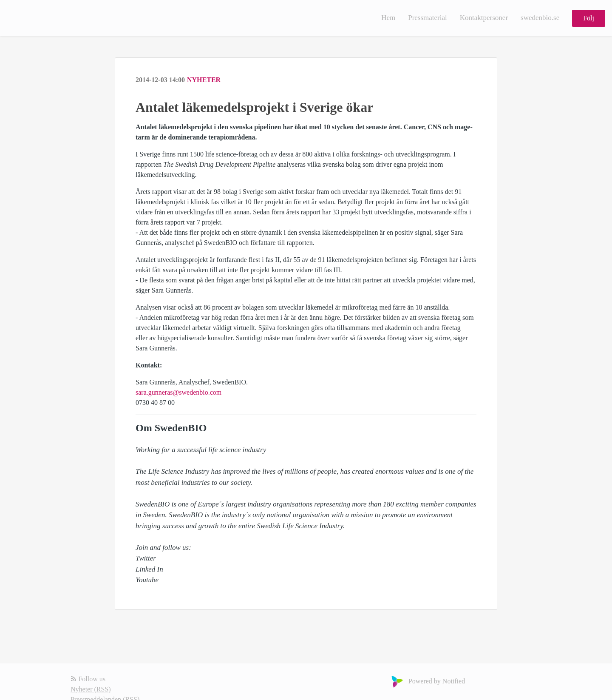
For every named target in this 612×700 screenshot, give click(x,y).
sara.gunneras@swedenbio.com (178, 392)
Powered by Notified (427, 681)
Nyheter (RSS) (91, 689)
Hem (388, 18)
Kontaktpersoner (484, 18)
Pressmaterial (428, 18)
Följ (589, 18)
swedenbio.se (540, 18)
